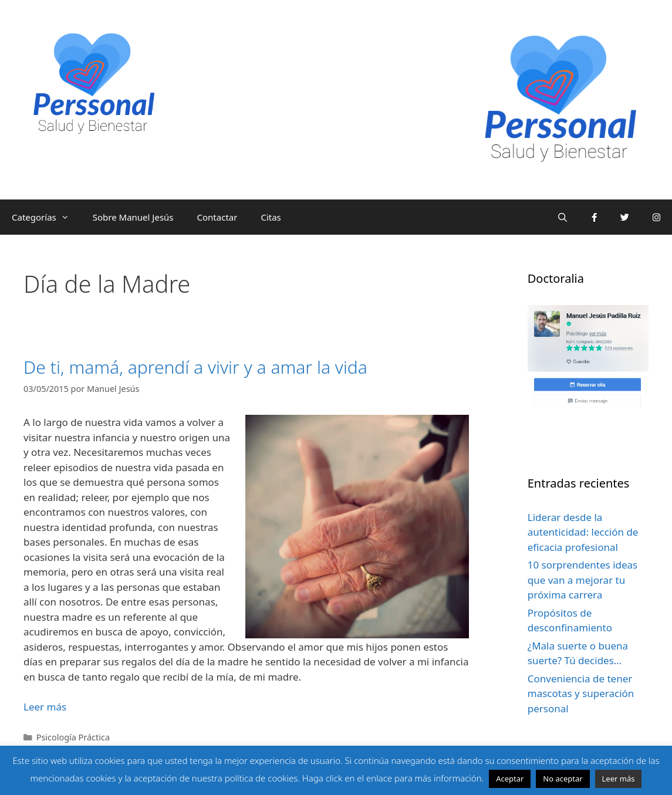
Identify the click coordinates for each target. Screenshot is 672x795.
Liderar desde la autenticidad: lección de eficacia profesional (583, 532)
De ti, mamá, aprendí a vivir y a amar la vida (195, 367)
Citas (271, 217)
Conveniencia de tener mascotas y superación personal (581, 693)
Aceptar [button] (510, 779)
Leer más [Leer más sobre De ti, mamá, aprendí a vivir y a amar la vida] (45, 707)
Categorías (46, 217)
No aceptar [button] (563, 779)
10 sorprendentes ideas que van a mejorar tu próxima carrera (583, 580)
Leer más (619, 779)
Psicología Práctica (73, 737)
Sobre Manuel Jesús (133, 217)
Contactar (217, 217)
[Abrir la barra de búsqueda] (563, 217)
